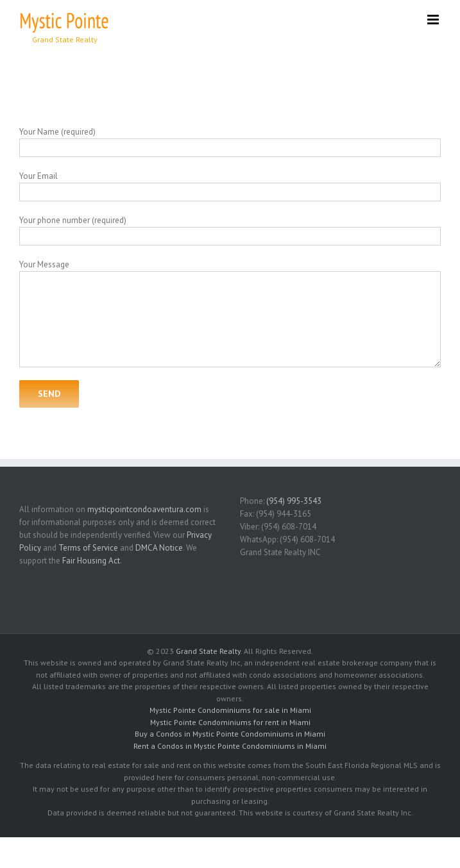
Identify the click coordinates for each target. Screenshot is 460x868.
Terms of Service (88, 548)
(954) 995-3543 (294, 501)
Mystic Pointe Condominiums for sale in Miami (230, 710)
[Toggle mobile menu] (434, 20)
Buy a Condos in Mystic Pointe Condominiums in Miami (230, 734)
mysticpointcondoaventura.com (144, 509)
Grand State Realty (208, 651)
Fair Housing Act (91, 561)
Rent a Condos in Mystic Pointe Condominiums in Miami (230, 746)
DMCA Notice (159, 548)
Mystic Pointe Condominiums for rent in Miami (230, 722)
